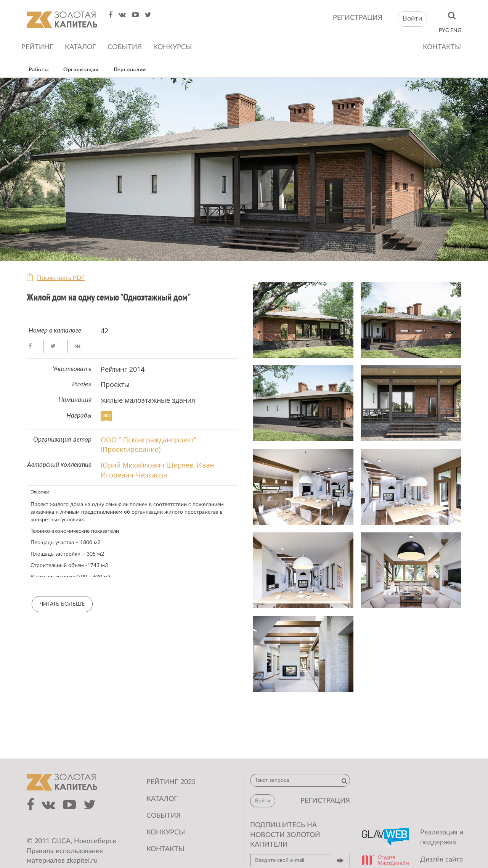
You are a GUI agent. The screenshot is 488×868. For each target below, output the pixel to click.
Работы (39, 70)
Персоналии (130, 70)
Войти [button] (412, 19)
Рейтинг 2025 (171, 782)
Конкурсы (173, 47)
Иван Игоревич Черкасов (157, 470)
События (125, 47)
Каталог (80, 47)
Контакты (442, 47)
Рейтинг (37, 47)
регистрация (358, 18)
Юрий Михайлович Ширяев (147, 465)
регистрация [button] (325, 801)
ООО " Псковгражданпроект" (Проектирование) (148, 445)
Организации (81, 70)
